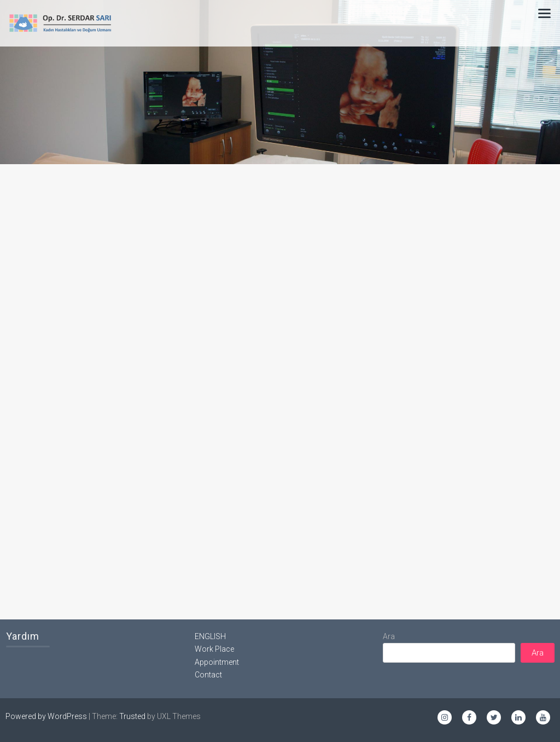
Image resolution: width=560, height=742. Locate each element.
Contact (208, 675)
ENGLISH (210, 636)
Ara (389, 636)
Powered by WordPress (46, 716)
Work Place (214, 649)
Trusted (132, 716)
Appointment (217, 662)
